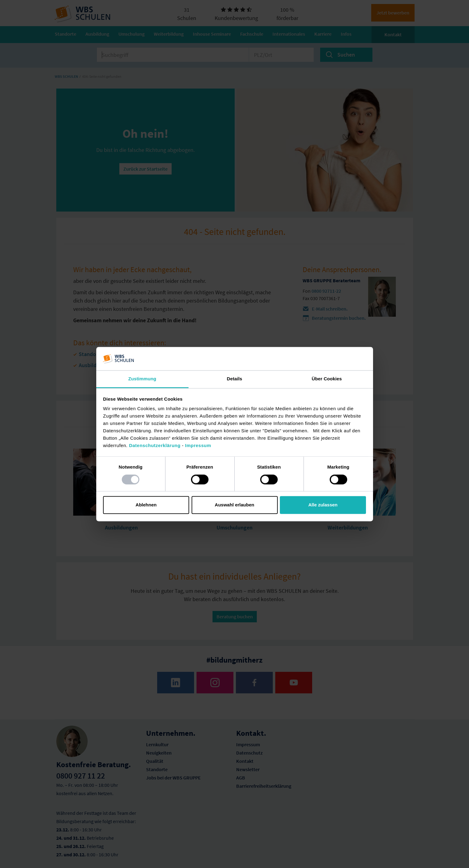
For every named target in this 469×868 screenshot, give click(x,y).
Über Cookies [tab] (327, 379)
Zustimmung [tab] (142, 379)
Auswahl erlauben (234, 505)
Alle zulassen (323, 505)
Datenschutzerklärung (155, 446)
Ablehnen (146, 505)
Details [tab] (235, 379)
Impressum (198, 446)
